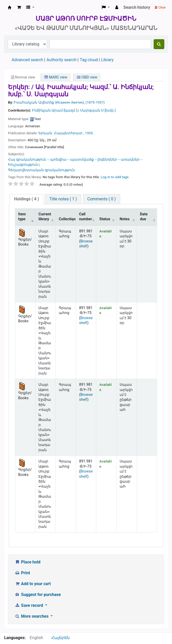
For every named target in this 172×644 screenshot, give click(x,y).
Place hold (28, 562)
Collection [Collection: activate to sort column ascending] (67, 219)
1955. (89, 133)
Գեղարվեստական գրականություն (41, 170)
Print (22, 573)
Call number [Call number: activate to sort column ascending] (86, 217)
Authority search (61, 60)
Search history (137, 7)
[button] (19, 7)
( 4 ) (26, 199)
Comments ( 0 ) (102, 199)
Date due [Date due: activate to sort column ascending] (144, 217)
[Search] (159, 44)
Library (107, 60)
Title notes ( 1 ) (63, 199)
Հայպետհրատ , (69, 133)
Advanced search (27, 60)
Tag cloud (89, 60)
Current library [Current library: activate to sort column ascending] (45, 217)
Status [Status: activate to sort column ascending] (105, 219)
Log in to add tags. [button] (115, 177)
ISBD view (87, 77)
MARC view (56, 77)
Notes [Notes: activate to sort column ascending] (125, 219)
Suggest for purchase (38, 595)
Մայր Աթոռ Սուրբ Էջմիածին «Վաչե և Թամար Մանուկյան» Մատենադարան (10, 7)
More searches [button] (32, 616)
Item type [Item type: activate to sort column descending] (22, 217)
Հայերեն (60, 638)
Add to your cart (33, 584)
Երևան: (46, 133)
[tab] (26, 199)
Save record (29, 605)
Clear (160, 7)
